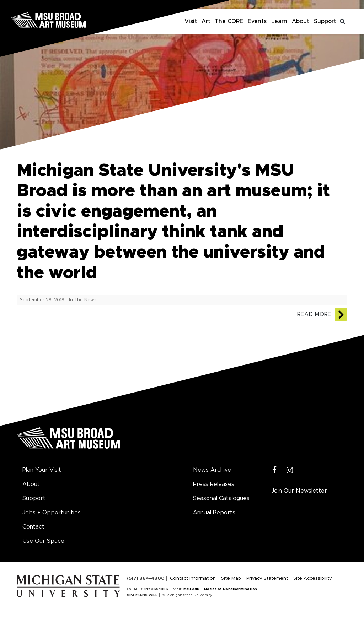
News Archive (212, 470)
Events (257, 21)
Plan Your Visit (42, 470)
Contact (33, 527)
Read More (314, 314)
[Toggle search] (343, 21)
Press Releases (214, 484)
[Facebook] (275, 470)
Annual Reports (214, 513)
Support (325, 21)
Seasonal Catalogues (221, 498)
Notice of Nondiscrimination (231, 589)
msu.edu (191, 589)
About (301, 21)
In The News (83, 300)
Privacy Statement (267, 578)
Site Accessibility (313, 578)
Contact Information (193, 578)
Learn (279, 21)
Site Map (231, 578)
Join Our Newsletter (299, 491)
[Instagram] (290, 470)
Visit (191, 21)
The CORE (229, 21)
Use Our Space (43, 541)
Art (206, 21)
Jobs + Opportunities (52, 513)
